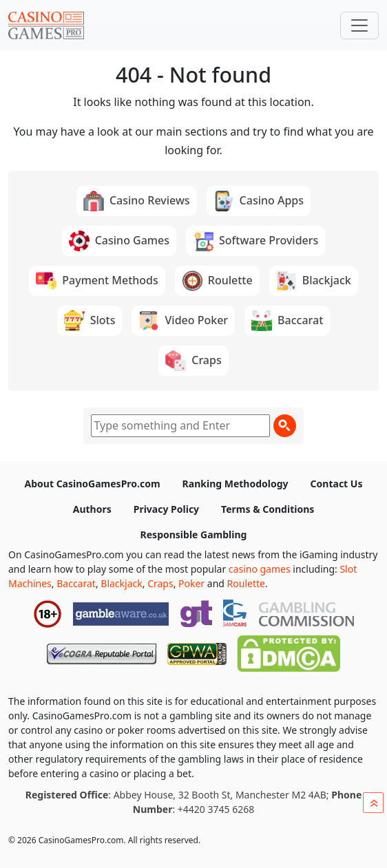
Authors (92, 509)
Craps (160, 583)
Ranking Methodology (236, 484)
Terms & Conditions (268, 509)
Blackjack (121, 583)
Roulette (246, 583)
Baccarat (76, 583)
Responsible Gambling (194, 534)
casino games (260, 569)
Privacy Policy (166, 509)
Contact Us (337, 484)
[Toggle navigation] (359, 25)
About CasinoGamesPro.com (93, 484)
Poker (191, 583)
